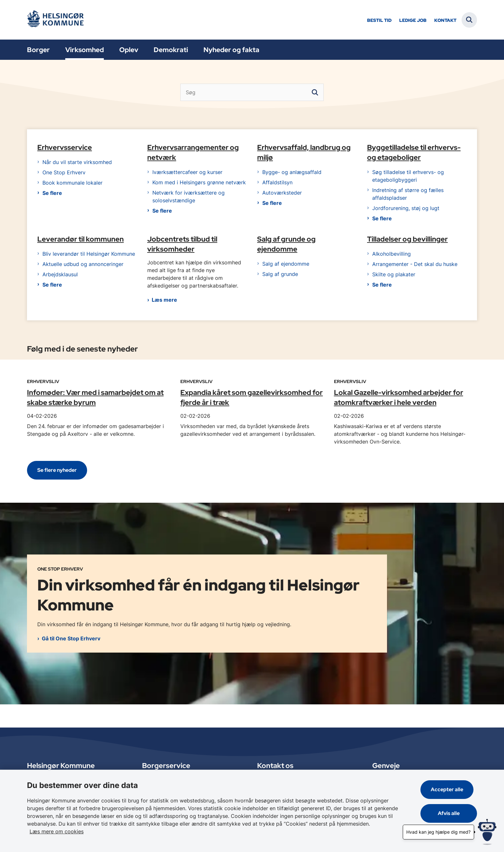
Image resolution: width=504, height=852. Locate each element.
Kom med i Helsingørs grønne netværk (199, 183)
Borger (38, 50)
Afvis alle (451, 821)
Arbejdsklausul (60, 275)
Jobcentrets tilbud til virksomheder (182, 245)
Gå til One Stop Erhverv (71, 639)
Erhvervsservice (65, 148)
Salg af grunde (280, 275)
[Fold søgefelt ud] (469, 20)
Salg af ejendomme (286, 265)
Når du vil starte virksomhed (77, 163)
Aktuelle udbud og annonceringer (83, 265)
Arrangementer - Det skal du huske (415, 265)
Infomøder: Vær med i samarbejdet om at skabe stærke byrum (95, 398)
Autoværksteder (282, 194)
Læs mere (164, 301)
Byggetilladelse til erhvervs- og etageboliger (414, 153)
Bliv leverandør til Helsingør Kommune (89, 255)
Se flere (52, 194)
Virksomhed (85, 50)
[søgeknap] (315, 92)
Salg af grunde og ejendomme (286, 245)
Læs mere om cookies (360, 831)
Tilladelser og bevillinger (407, 240)
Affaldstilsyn (277, 183)
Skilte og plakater (394, 275)
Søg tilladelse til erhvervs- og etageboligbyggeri (408, 177)
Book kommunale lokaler (72, 184)
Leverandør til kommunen (81, 240)
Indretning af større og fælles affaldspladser (408, 195)
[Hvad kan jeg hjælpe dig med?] (487, 832)
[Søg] (252, 92)
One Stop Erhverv (64, 173)
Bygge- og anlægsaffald (292, 173)
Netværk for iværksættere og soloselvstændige (189, 197)
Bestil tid (379, 20)
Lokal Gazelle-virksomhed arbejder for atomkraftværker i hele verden (399, 398)
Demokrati (171, 50)
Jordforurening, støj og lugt (406, 209)
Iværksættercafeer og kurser (187, 173)
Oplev (129, 50)
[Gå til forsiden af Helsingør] (58, 20)
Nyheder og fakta (231, 50)
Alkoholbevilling (392, 255)
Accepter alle (450, 797)
